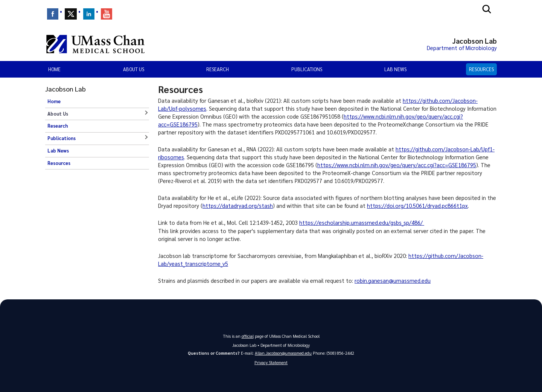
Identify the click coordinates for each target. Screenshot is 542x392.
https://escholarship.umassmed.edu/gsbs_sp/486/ (362, 223)
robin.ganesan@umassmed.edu (393, 281)
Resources (481, 69)
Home (54, 69)
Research (218, 69)
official (248, 336)
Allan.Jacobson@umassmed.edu (283, 353)
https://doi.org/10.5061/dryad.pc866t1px (417, 206)
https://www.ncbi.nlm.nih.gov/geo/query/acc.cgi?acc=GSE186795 (397, 165)
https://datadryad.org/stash (238, 206)
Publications (307, 69)
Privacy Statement (271, 362)
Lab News (395, 69)
